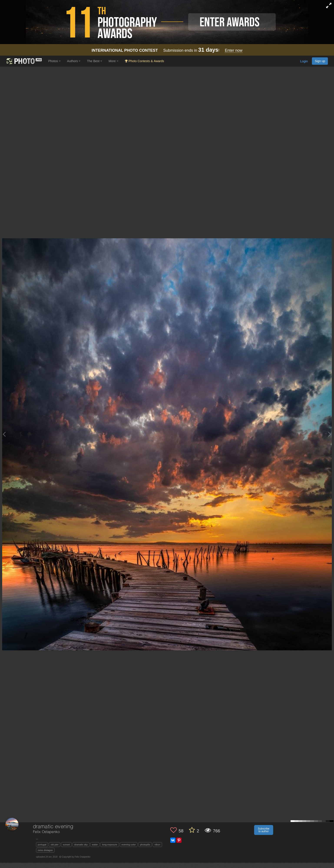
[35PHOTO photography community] (24, 61)
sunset (66, 845)
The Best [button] (94, 61)
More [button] (113, 61)
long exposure (110, 845)
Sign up (320, 61)
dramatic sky (81, 845)
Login (304, 61)
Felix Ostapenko (47, 832)
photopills (145, 845)
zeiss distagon (45, 850)
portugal (42, 845)
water (95, 845)
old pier (55, 845)
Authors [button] (74, 61)
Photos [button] (54, 61)
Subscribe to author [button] (264, 830)
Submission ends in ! (167, 50)
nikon (157, 845)
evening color (129, 845)
